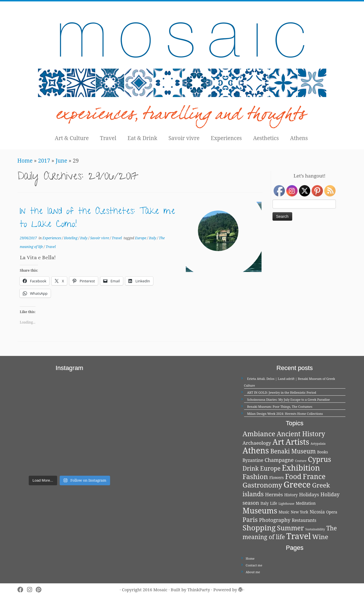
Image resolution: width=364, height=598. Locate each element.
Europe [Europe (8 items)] (270, 468)
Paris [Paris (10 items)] (250, 520)
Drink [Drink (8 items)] (251, 468)
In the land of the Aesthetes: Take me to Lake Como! (97, 219)
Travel (108, 138)
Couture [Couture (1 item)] (301, 461)
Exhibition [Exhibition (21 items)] (301, 468)
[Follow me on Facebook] (22, 590)
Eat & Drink (142, 138)
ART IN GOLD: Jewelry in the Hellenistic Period (282, 392)
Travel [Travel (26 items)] (299, 536)
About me (253, 572)
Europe (141, 238)
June (62, 161)
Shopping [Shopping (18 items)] (259, 528)
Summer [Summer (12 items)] (291, 528)
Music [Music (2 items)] (284, 512)
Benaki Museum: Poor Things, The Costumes (280, 407)
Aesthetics (266, 138)
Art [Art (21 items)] (278, 442)
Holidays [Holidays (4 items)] (309, 494)
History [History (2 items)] (291, 495)
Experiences (226, 138)
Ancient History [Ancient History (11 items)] (301, 434)
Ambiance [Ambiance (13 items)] (259, 434)
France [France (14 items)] (314, 476)
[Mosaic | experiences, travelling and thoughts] (182, 66)
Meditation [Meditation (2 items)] (306, 503)
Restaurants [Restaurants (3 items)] (304, 520)
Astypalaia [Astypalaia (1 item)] (318, 444)
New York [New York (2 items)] (300, 512)
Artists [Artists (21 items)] (297, 442)
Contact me (254, 565)
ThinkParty (199, 590)
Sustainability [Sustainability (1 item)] (315, 529)
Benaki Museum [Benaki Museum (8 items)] (293, 451)
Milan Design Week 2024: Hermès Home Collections (285, 414)
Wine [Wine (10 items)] (320, 537)
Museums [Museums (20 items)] (260, 510)
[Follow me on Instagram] (31, 590)
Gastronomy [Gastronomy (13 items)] (263, 485)
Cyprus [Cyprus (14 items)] (320, 459)
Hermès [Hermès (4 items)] (274, 494)
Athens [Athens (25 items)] (256, 450)
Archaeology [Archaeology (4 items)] (257, 443)
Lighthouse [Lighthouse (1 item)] (286, 504)
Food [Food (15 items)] (293, 476)
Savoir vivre (184, 138)
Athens (299, 138)
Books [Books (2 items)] (322, 452)
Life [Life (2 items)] (273, 503)
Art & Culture (72, 138)
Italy (84, 238)
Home (25, 161)
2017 (44, 161)
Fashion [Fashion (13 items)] (255, 476)
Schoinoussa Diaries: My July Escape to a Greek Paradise (289, 399)
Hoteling (71, 238)
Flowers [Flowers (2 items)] (277, 478)
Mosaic (160, 590)
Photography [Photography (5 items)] (275, 520)
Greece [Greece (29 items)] (297, 484)
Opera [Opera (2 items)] (332, 512)
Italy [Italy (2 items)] (264, 503)
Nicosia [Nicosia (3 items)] (317, 512)
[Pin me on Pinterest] (40, 590)
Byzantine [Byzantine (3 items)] (253, 460)
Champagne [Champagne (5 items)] (279, 460)
